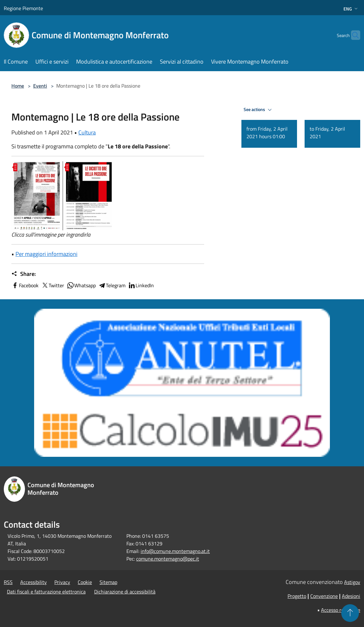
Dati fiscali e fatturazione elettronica (46, 592)
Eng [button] (351, 9)
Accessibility (33, 582)
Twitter (53, 285)
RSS (8, 582)
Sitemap (108, 582)
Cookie (85, 582)
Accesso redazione (341, 610)
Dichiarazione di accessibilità (125, 592)
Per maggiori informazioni (46, 254)
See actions (259, 110)
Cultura (87, 132)
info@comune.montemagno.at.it (175, 551)
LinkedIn (141, 285)
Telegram (112, 285)
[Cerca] (353, 35)
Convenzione (324, 596)
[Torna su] (350, 613)
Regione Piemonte (23, 8)
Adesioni (351, 596)
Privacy (62, 582)
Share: (24, 274)
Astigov (352, 582)
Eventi (40, 86)
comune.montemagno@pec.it (168, 559)
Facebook (25, 285)
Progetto (297, 596)
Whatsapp (81, 285)
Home (18, 86)
